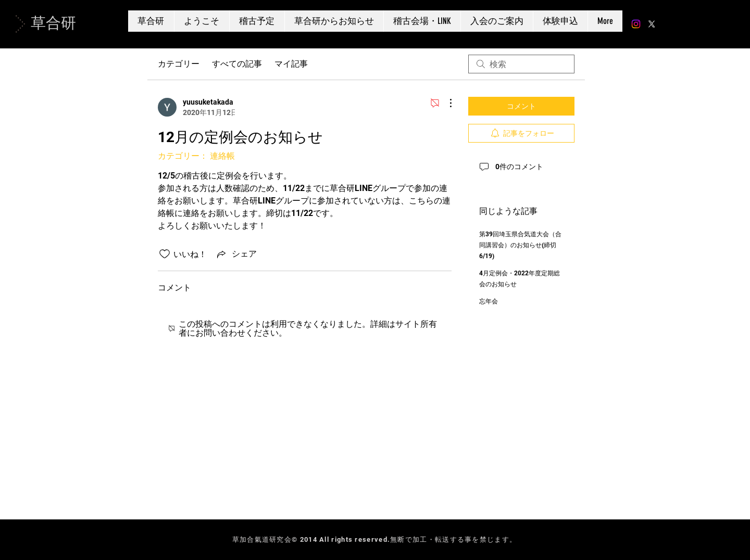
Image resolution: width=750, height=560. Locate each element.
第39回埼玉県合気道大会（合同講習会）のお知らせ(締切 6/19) (520, 245)
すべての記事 (237, 64)
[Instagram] (636, 24)
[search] (521, 64)
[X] (652, 24)
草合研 (53, 23)
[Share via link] (236, 254)
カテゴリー (179, 64)
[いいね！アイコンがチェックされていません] (165, 254)
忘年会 (489, 301)
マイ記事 (291, 64)
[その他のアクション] (445, 103)
